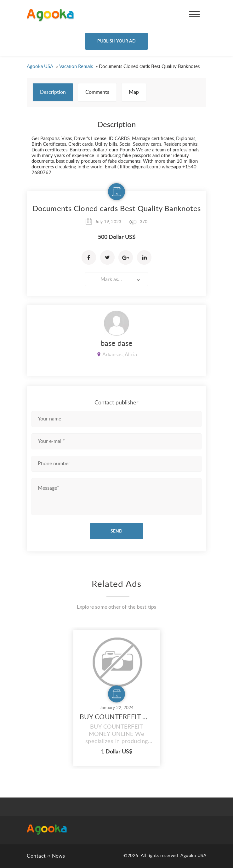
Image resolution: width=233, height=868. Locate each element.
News (59, 856)
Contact (36, 856)
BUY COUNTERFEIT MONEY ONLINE (117, 717)
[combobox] (116, 279)
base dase (116, 344)
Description (53, 92)
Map (134, 92)
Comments (97, 92)
